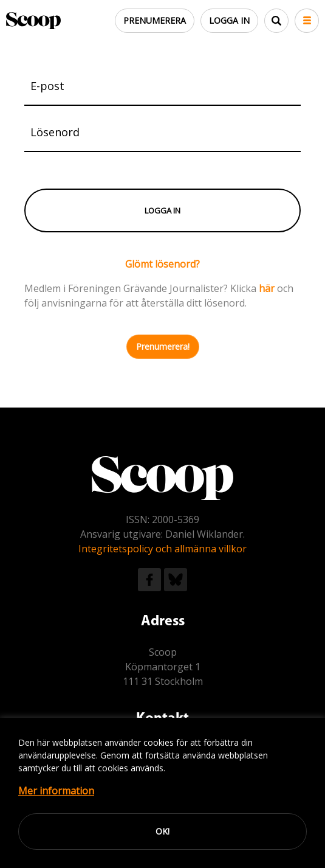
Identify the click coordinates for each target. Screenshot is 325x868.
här (267, 288)
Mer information (56, 791)
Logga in (229, 20)
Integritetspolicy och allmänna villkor (162, 549)
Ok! (162, 831)
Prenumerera (155, 20)
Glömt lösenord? (162, 264)
